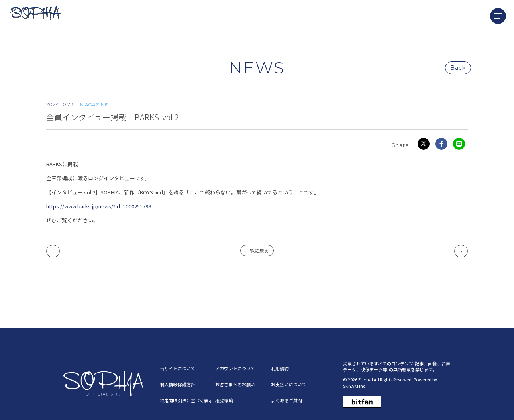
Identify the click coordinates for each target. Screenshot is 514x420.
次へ (461, 252)
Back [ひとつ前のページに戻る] (458, 68)
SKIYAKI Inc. (355, 386)
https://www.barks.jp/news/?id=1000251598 (99, 207)
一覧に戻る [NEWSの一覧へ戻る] (257, 251)
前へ (53, 252)
